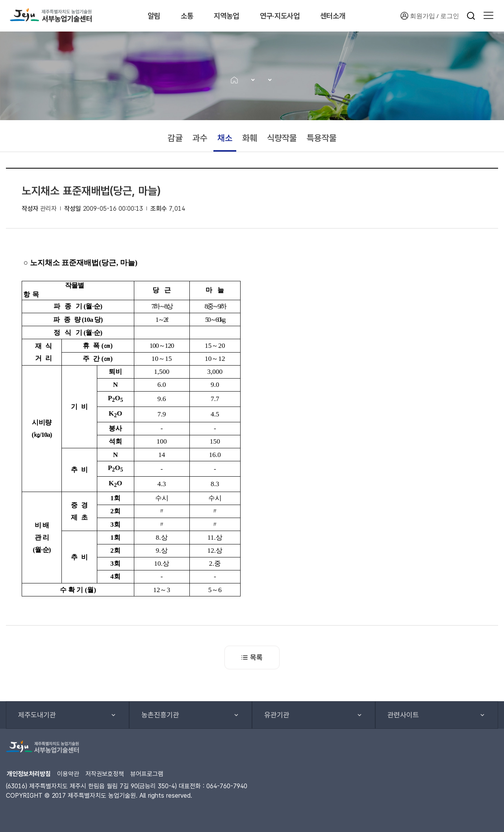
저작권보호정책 (105, 774)
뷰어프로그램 (147, 774)
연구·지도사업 (287, 16)
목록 (252, 657)
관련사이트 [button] (403, 715)
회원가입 (418, 16)
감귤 (175, 138)
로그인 (450, 16)
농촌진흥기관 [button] (160, 715)
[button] (488, 16)
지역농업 (229, 16)
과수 (200, 138)
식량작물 (282, 138)
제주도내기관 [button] (37, 715)
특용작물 (322, 138)
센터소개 (345, 16)
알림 (148, 16)
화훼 (250, 138)
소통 (185, 16)
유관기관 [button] (277, 715)
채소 (225, 138)
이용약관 (68, 774)
